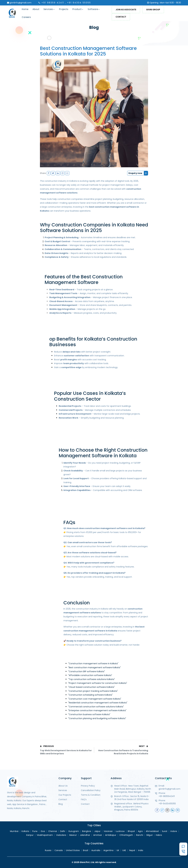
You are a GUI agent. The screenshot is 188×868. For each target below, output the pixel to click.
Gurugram (74, 831)
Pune (35, 831)
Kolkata (25, 831)
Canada (59, 850)
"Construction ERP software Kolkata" (87, 671)
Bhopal (131, 831)
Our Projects (65, 795)
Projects (64, 9)
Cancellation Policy (91, 790)
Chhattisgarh (126, 835)
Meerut (73, 835)
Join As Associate (126, 10)
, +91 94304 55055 (78, 3)
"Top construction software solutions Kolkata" (92, 679)
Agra (140, 831)
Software (94, 9)
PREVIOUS (67, 750)
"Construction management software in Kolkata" (93, 664)
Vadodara (61, 835)
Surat (165, 831)
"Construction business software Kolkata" (89, 714)
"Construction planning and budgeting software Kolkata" (97, 718)
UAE (124, 850)
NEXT (121, 750)
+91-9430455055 (167, 804)
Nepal (132, 850)
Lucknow (120, 831)
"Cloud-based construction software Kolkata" (91, 687)
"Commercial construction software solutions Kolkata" (96, 707)
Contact (121, 17)
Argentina (108, 850)
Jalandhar (85, 835)
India (141, 850)
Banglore (87, 831)
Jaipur (97, 831)
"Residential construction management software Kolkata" (98, 703)
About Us (63, 786)
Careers (26, 17)
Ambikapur (111, 835)
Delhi (63, 831)
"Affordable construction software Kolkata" (90, 675)
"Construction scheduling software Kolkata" (90, 695)
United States (73, 850)
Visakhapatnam (45, 835)
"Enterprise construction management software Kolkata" (97, 710)
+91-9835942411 (167, 796)
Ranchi (140, 835)
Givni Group (153, 10)
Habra (159, 835)
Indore (174, 831)
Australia (96, 850)
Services (49, 9)
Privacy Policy (88, 786)
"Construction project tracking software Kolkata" (93, 691)
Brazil (86, 850)
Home (25, 9)
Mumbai (14, 831)
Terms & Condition (91, 795)
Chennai (53, 831)
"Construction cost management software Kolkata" (95, 699)
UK (118, 850)
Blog (61, 804)
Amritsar (98, 835)
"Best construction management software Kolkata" (94, 667)
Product (78, 9)
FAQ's (84, 799)
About (36, 9)
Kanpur (30, 835)
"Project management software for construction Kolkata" (98, 683)
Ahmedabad (152, 831)
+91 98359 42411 (53, 3)
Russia (48, 850)
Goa (43, 831)
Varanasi (108, 831)
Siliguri (149, 835)
